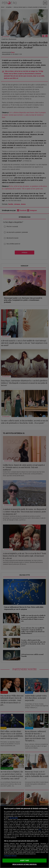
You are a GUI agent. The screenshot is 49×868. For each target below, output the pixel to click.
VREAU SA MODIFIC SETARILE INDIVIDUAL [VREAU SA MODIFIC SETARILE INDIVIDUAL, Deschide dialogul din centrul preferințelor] (24, 864)
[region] (24, 837)
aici (40, 829)
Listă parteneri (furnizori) (10, 856)
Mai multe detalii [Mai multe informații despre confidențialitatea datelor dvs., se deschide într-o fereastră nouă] (14, 818)
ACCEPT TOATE (25, 860)
